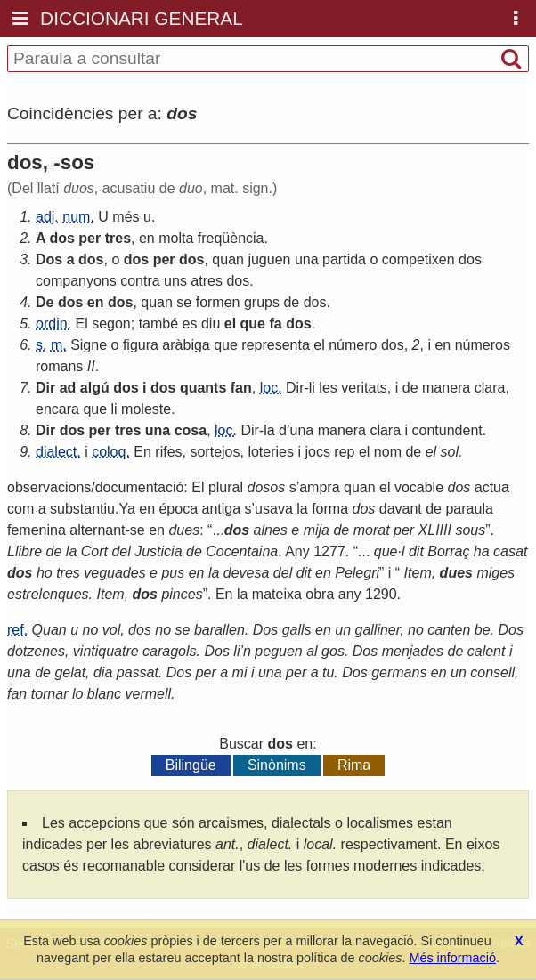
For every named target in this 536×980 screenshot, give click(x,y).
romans (59, 366)
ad (68, 388)
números (483, 345)
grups (262, 302)
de (291, 302)
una (307, 259)
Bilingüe (191, 765)
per (89, 238)
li (312, 388)
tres (118, 238)
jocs (317, 452)
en (147, 238)
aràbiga (186, 345)
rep (344, 452)
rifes (168, 452)
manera (446, 388)
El (81, 324)
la (269, 430)
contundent (447, 430)
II (91, 366)
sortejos (215, 452)
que (253, 324)
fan (241, 388)
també (158, 324)
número (353, 345)
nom (388, 452)
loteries (271, 452)
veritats (364, 388)
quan (228, 259)
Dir (45, 388)
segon (111, 324)
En (142, 452)
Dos (49, 259)
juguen (269, 259)
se (184, 302)
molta (176, 238)
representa (276, 345)
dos (61, 238)
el (230, 324)
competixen (418, 259)
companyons (76, 281)
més (126, 217)
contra (140, 281)
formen (218, 302)
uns (175, 281)
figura (141, 345)
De (45, 302)
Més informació (452, 958)
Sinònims (277, 765)
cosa (191, 430)
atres (207, 281)
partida (344, 259)
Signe (89, 345)
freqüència (231, 238)
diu (211, 324)
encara (57, 409)
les (328, 388)
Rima (354, 765)
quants (203, 388)
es (190, 324)
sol (450, 452)
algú (95, 388)
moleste (146, 409)
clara (490, 388)
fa (275, 324)
